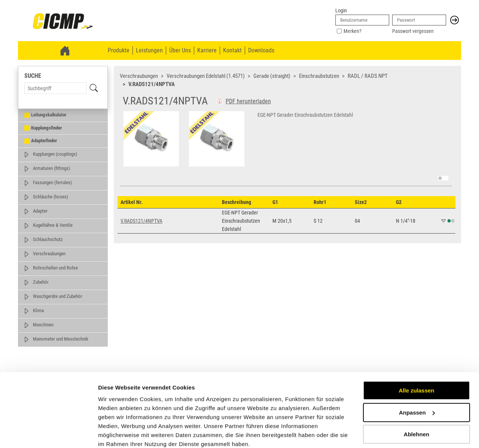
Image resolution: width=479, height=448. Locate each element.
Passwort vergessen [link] (413, 31)
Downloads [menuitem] (261, 50)
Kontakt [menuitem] (232, 50)
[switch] (443, 178)
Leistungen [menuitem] (149, 50)
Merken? (353, 31)
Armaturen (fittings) (51, 168)
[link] (63, 22)
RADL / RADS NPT (368, 76)
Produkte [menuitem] (119, 50)
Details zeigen (117, 433)
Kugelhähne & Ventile (53, 225)
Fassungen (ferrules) (52, 182)
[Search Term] (55, 88)
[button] (454, 20)
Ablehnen (417, 403)
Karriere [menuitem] (207, 50)
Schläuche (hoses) (51, 197)
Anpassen (417, 381)
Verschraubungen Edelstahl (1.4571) (206, 76)
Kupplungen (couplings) (55, 154)
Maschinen (43, 325)
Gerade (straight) (272, 76)
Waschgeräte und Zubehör (58, 296)
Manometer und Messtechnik (61, 339)
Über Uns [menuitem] (180, 50)
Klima (38, 310)
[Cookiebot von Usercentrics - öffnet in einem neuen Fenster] (48, 433)
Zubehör (41, 282)
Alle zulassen (416, 359)
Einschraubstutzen (319, 76)
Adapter (40, 211)
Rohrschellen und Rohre (55, 268)
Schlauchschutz (48, 239)
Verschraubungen (49, 254)
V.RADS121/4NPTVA (152, 84)
